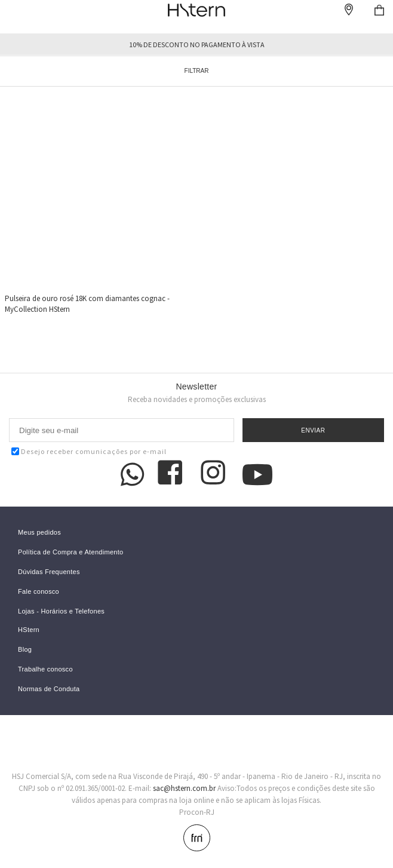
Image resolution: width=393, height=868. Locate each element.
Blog (25, 650)
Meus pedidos (39, 533)
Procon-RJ (197, 812)
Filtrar (197, 71)
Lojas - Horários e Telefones (61, 611)
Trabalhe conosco (45, 669)
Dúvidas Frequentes (49, 572)
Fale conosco (39, 592)
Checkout (379, 10)
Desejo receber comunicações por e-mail (89, 451)
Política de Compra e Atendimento (71, 552)
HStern (29, 630)
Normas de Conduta (49, 689)
